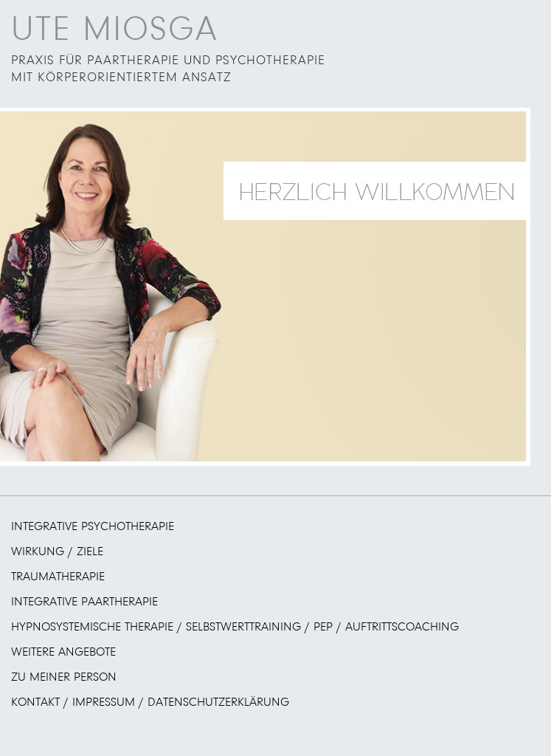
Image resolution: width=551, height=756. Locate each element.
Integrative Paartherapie (84, 602)
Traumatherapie (58, 577)
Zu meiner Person (64, 677)
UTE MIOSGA (114, 30)
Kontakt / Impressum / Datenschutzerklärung (150, 702)
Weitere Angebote (63, 652)
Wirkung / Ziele (57, 552)
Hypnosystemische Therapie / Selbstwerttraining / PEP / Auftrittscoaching (235, 627)
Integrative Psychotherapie (93, 527)
